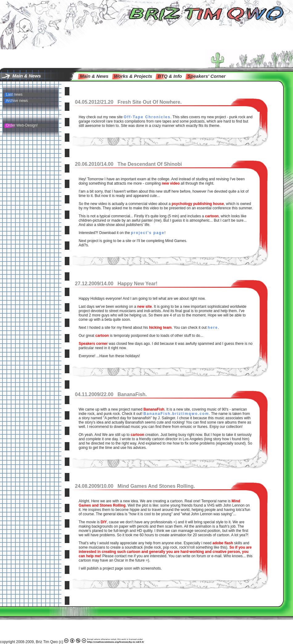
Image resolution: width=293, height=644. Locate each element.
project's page (148, 233)
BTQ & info (170, 76)
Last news (14, 94)
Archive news (17, 101)
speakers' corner (207, 76)
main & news (94, 76)
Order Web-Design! (22, 125)
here (213, 328)
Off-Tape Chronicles (147, 117)
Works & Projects (133, 76)
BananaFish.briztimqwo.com (176, 414)
